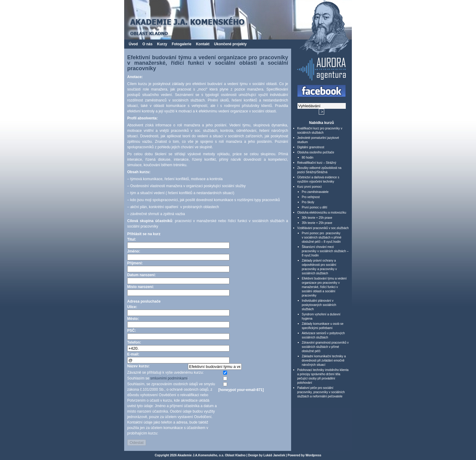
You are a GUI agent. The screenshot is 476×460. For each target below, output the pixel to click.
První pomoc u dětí (314, 207)
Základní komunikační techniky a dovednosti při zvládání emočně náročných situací (324, 360)
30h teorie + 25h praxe (317, 218)
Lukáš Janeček (274, 455)
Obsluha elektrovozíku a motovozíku (322, 213)
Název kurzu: (138, 366)
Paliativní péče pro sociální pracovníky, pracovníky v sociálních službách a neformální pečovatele (321, 392)
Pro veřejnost (311, 197)
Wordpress (313, 455)
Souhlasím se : (158, 378)
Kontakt (203, 44)
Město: (133, 319)
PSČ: (132, 331)
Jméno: (134, 251)
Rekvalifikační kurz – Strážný (317, 163)
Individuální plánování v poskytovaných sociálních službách (319, 305)
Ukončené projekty (230, 44)
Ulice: (132, 307)
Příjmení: (135, 263)
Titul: (132, 239)
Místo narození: (141, 287)
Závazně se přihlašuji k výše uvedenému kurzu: (165, 372)
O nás (147, 44)
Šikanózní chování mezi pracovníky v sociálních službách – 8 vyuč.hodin (325, 251)
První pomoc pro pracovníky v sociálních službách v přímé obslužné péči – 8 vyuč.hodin (322, 237)
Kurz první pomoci (309, 187)
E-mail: (133, 354)
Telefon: (134, 342)
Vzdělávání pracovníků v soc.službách (323, 228)
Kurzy (162, 44)
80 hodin (308, 158)
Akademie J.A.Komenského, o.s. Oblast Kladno (211, 455)
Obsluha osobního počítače (316, 152)
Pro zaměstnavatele (315, 192)
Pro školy (308, 202)
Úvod (133, 44)
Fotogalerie (182, 44)
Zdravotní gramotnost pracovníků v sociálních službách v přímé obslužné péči (325, 347)
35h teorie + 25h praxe (317, 223)
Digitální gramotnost (311, 147)
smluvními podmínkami (169, 378)
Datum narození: (141, 275)
